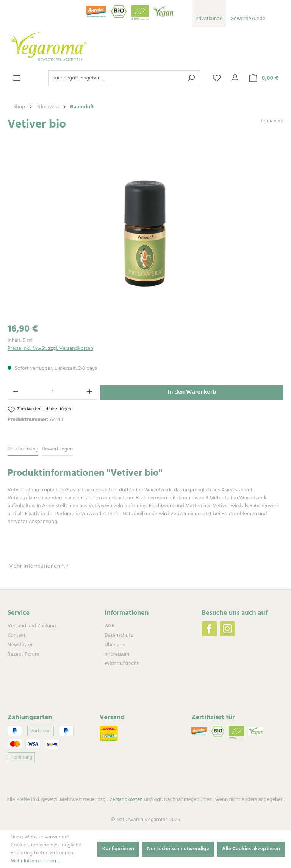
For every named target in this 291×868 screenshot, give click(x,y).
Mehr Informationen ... (35, 861)
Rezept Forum (23, 654)
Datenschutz (119, 635)
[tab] (23, 450)
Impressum (117, 654)
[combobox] (116, 78)
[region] (145, 235)
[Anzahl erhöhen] (90, 392)
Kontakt (16, 635)
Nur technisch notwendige (178, 849)
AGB (110, 626)
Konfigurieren (118, 849)
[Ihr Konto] (235, 78)
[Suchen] (191, 78)
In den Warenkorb (192, 392)
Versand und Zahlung (32, 626)
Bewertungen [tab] (57, 449)
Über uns (115, 645)
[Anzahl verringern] (16, 392)
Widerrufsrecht (122, 664)
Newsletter (20, 645)
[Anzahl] (53, 392)
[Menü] (17, 78)
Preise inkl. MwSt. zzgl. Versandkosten (50, 348)
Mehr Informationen (38, 565)
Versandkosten (126, 800)
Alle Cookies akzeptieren (251, 849)
